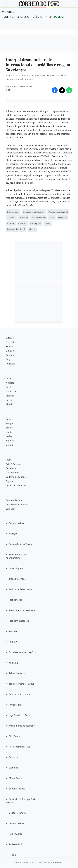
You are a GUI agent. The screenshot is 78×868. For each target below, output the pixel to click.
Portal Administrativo (20, 747)
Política (10, 387)
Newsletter (11, 342)
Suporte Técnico (17, 789)
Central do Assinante (19, 694)
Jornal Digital (15, 705)
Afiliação (13, 534)
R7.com (13, 855)
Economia (11, 391)
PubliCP (10, 346)
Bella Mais (11, 468)
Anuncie (13, 631)
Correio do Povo (17, 523)
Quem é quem (16, 568)
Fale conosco (16, 600)
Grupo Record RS (18, 813)
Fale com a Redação (19, 621)
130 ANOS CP (23, 17)
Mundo (7, 12)
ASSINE (9, 17)
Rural (9, 419)
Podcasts (10, 364)
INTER (48, 17)
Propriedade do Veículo (21, 544)
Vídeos (9, 378)
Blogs (9, 359)
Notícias (10, 383)
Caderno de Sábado (16, 477)
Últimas (10, 338)
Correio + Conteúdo (16, 486)
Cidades (10, 396)
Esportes (10, 441)
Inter (8, 460)
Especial (10, 481)
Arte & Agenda (13, 464)
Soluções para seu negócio (22, 652)
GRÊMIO (38, 17)
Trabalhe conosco (18, 579)
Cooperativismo (14, 500)
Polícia (9, 400)
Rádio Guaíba (16, 834)
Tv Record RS (15, 844)
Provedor (14, 757)
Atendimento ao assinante (22, 610)
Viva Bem (11, 509)
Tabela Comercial (18, 673)
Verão (9, 436)
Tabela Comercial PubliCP (22, 684)
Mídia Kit (13, 663)
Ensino (9, 428)
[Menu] (5, 4)
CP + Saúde (15, 736)
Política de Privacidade (20, 589)
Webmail (13, 768)
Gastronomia (13, 473)
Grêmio (10, 445)
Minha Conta (15, 778)
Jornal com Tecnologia (17, 505)
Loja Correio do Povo (20, 715)
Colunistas (11, 355)
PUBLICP (59, 17)
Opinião (10, 351)
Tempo (9, 423)
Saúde (9, 432)
